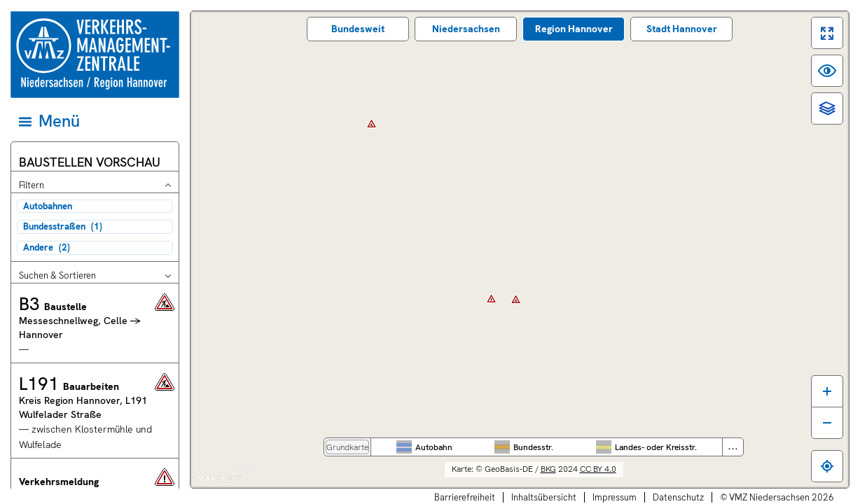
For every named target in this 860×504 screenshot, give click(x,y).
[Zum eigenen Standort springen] (827, 466)
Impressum (615, 497)
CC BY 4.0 (598, 469)
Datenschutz (678, 497)
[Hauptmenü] (94, 121)
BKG (548, 469)
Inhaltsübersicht (544, 497)
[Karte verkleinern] (827, 423)
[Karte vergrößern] (827, 391)
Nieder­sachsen (466, 29)
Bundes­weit (358, 29)
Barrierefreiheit (465, 497)
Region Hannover (574, 29)
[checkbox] (95, 206)
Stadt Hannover (682, 29)
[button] (95, 323)
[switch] (827, 33)
